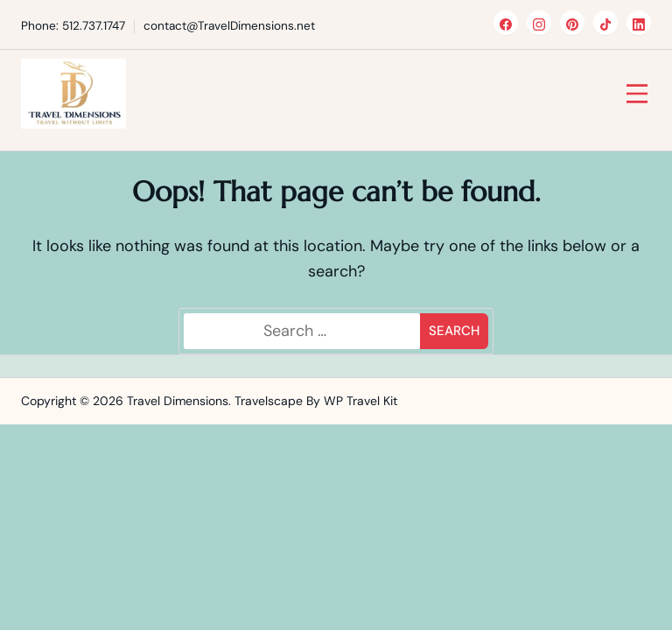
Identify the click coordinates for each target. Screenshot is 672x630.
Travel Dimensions (178, 401)
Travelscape (269, 401)
